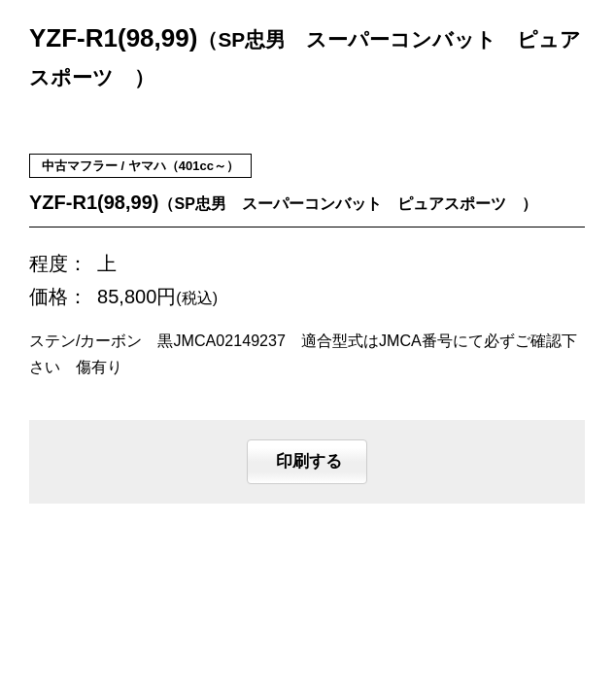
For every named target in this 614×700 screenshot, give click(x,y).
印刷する (307, 462)
